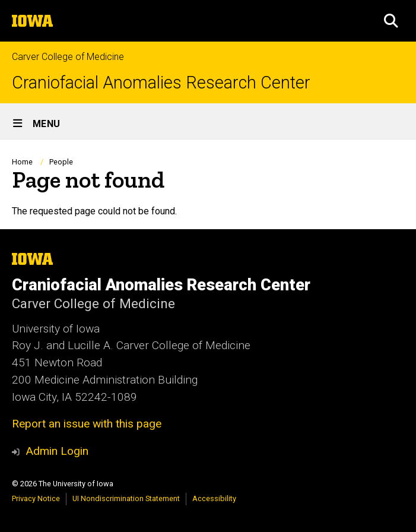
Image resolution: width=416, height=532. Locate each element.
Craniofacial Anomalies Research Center (161, 83)
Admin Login (57, 451)
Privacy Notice (36, 498)
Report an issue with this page (87, 424)
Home (22, 162)
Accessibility (214, 498)
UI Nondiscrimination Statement (126, 498)
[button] (391, 21)
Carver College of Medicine (68, 57)
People (61, 162)
